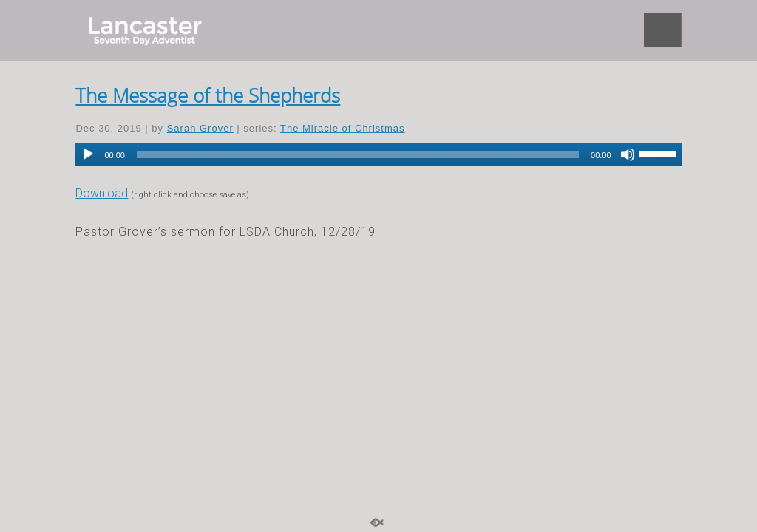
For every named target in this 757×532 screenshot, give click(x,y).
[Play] (88, 154)
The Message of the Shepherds (208, 95)
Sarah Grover (200, 128)
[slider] (358, 154)
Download (102, 193)
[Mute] (628, 154)
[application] (378, 154)
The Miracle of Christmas (342, 128)
